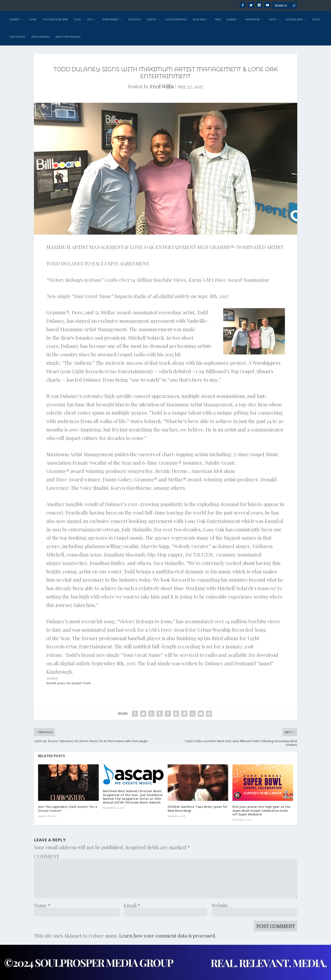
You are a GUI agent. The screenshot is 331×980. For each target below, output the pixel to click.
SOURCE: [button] (69, 681)
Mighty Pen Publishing (68, 37)
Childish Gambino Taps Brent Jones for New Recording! (198, 809)
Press (218, 19)
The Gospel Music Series (55, 19)
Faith (90, 19)
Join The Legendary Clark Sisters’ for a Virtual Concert (68, 809)
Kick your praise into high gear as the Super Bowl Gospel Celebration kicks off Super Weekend (261, 810)
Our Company (17, 37)
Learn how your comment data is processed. (168, 936)
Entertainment (111, 19)
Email (132, 905)
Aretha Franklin (40, 37)
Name (42, 905)
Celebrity (14, 19)
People (273, 19)
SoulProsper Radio (176, 19)
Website (220, 905)
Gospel (33, 19)
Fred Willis (162, 86)
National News (294, 19)
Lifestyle (151, 19)
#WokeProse (252, 19)
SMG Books (135, 19)
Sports (316, 19)
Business (231, 19)
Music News (199, 19)
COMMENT (46, 856)
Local (77, 19)
